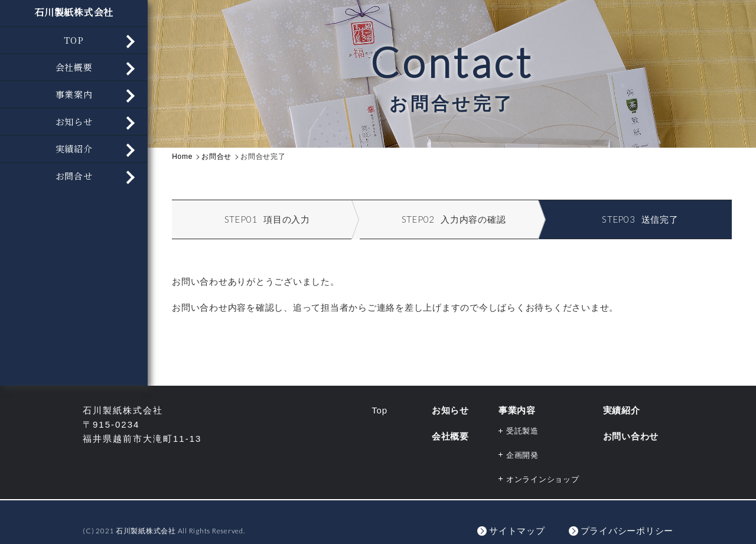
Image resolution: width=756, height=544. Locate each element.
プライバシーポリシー (627, 531)
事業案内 (74, 94)
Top (379, 410)
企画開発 (522, 455)
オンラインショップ (543, 479)
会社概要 (74, 67)
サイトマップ (517, 531)
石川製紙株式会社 (74, 12)
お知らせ (74, 121)
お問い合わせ (631, 436)
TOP (74, 40)
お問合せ (74, 176)
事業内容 (517, 410)
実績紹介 (74, 149)
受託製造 (522, 431)
